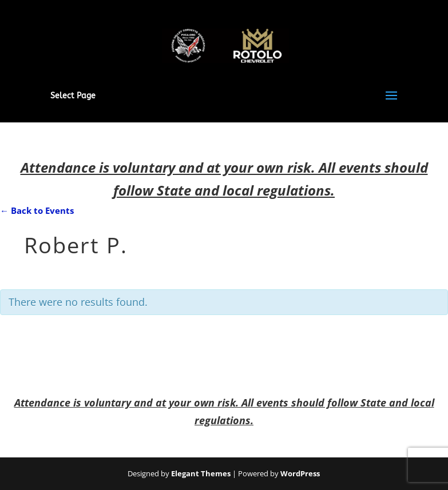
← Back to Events (37, 210)
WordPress (300, 473)
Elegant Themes (201, 473)
